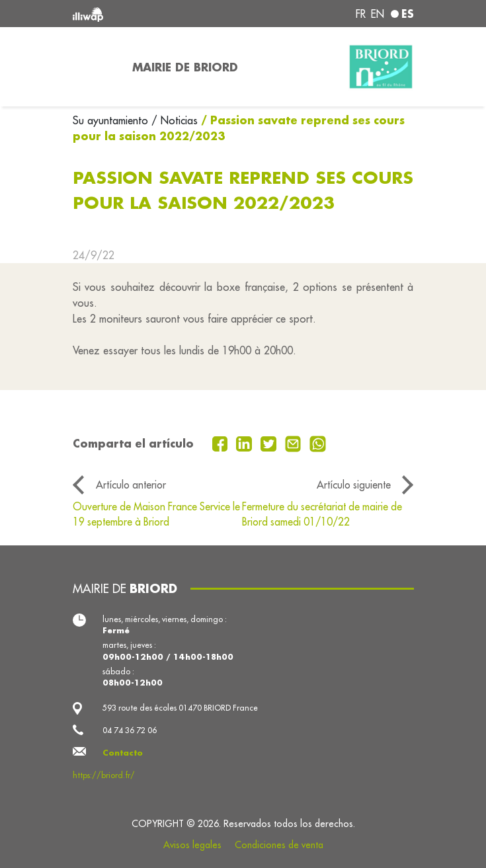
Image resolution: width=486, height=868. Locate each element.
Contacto (123, 753)
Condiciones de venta (279, 845)
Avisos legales (192, 845)
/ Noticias (175, 120)
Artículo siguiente (354, 485)
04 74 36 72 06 (130, 730)
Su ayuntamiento (112, 120)
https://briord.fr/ (104, 775)
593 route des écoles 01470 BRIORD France (180, 708)
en (378, 14)
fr (361, 14)
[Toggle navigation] (95, 67)
